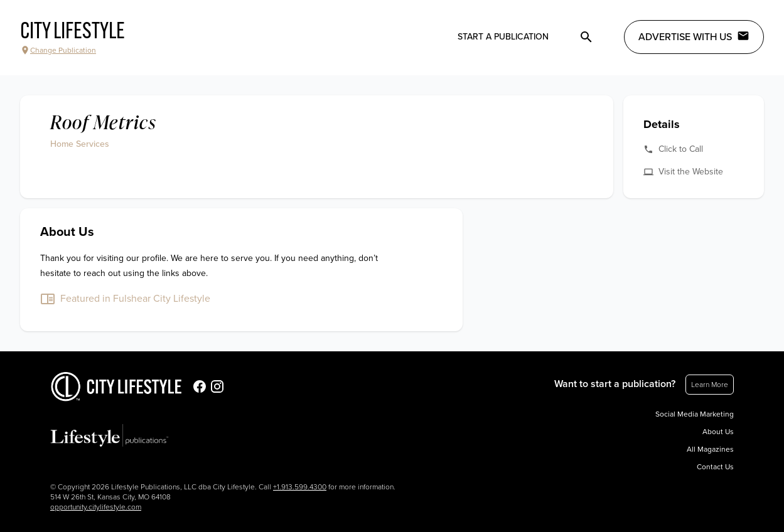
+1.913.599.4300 (300, 487)
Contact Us (715, 467)
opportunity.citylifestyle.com (96, 507)
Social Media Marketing (695, 414)
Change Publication (58, 50)
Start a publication (503, 37)
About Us (718, 432)
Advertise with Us (694, 36)
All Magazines (710, 449)
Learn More (710, 385)
